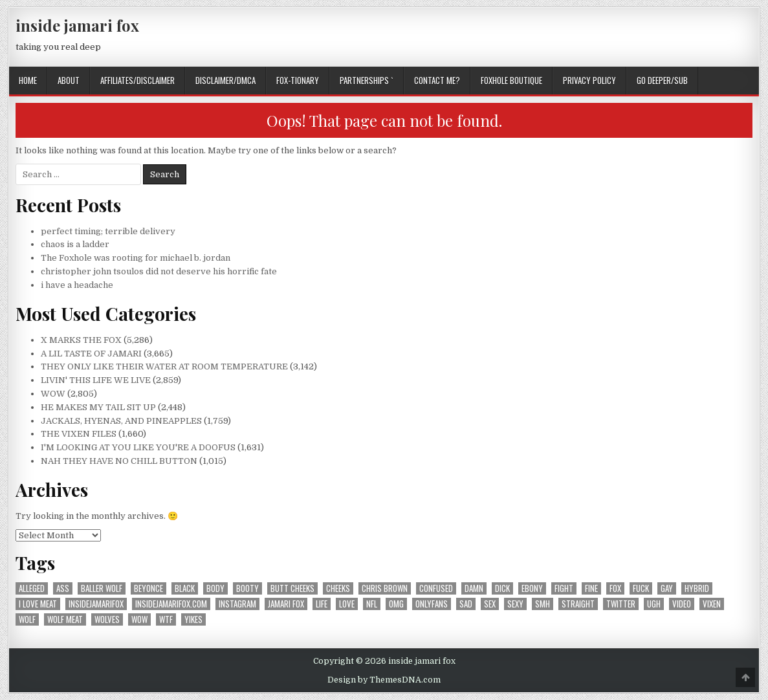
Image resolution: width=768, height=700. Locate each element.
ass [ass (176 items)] (63, 588)
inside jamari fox (77, 25)
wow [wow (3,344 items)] (139, 619)
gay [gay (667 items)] (667, 588)
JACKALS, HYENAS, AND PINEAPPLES (121, 421)
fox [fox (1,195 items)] (615, 588)
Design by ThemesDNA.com (384, 680)
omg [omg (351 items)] (396, 604)
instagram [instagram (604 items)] (237, 604)
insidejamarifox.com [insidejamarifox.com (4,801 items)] (171, 604)
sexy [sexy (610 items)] (515, 604)
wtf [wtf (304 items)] (166, 619)
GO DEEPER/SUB (662, 80)
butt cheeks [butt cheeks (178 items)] (292, 588)
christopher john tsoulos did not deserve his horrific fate (159, 271)
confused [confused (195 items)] (436, 588)
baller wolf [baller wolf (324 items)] (102, 588)
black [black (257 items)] (185, 588)
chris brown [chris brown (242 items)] (385, 588)
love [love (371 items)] (347, 604)
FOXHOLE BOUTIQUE (511, 80)
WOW (53, 394)
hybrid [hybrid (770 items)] (697, 588)
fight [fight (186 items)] (564, 588)
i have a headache (77, 285)
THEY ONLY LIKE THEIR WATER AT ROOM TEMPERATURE (164, 366)
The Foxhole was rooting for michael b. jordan (136, 258)
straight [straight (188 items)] (578, 604)
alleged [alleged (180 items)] (32, 588)
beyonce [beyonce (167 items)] (148, 588)
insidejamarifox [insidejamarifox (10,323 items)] (96, 604)
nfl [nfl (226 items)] (372, 604)
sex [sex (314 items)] (490, 604)
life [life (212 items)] (322, 604)
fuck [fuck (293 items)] (641, 588)
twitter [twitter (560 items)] (621, 604)
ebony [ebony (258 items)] (532, 588)
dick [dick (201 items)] (502, 588)
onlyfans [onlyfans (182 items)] (432, 604)
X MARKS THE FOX (81, 340)
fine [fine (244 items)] (591, 588)
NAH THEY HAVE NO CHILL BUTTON (119, 461)
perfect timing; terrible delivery (108, 231)
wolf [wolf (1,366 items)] (27, 619)
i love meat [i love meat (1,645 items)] (38, 604)
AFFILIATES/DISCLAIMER (137, 80)
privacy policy (589, 80)
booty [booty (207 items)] (247, 588)
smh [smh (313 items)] (543, 604)
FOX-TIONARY (298, 80)
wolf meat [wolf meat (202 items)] (65, 619)
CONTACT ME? (437, 80)
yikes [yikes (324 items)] (193, 619)
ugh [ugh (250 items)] (654, 604)
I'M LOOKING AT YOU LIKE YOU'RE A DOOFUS (138, 447)
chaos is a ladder (75, 244)
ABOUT (69, 80)
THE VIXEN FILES (79, 434)
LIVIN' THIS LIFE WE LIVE (96, 380)
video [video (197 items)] (682, 604)
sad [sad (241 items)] (466, 604)
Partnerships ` (367, 80)
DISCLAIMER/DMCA (225, 80)
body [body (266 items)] (215, 588)
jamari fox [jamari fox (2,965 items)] (286, 604)
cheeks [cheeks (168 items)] (338, 588)
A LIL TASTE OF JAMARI (91, 354)
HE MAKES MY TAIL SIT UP (98, 407)
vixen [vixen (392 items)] (712, 604)
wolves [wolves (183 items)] (107, 619)
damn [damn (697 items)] (474, 588)
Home (28, 80)
